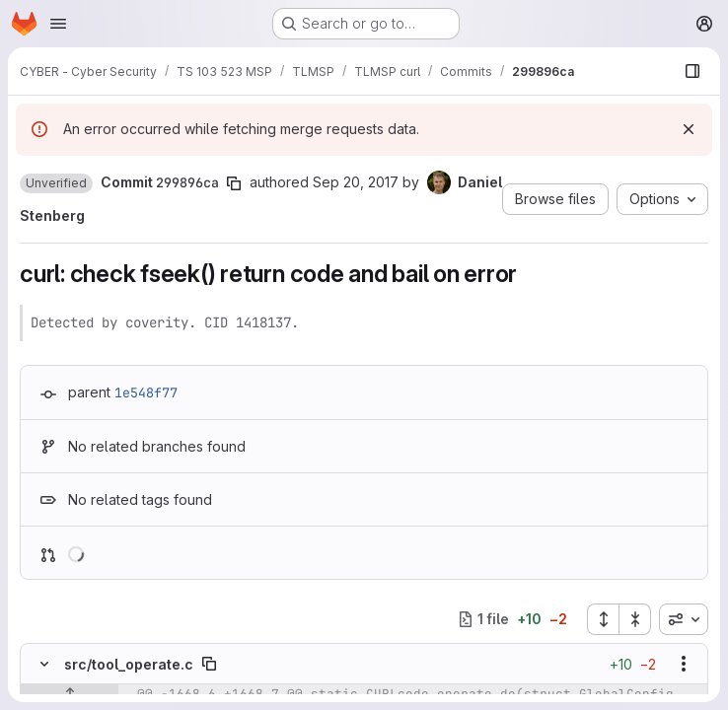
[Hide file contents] (44, 664)
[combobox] (684, 619)
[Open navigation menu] (58, 24)
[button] (56, 183)
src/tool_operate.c (129, 664)
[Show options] (684, 664)
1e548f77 (146, 392)
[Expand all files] (603, 619)
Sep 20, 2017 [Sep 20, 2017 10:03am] (356, 182)
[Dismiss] (689, 129)
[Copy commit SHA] (234, 183)
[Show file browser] (692, 71)
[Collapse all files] (635, 619)
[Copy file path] (209, 664)
